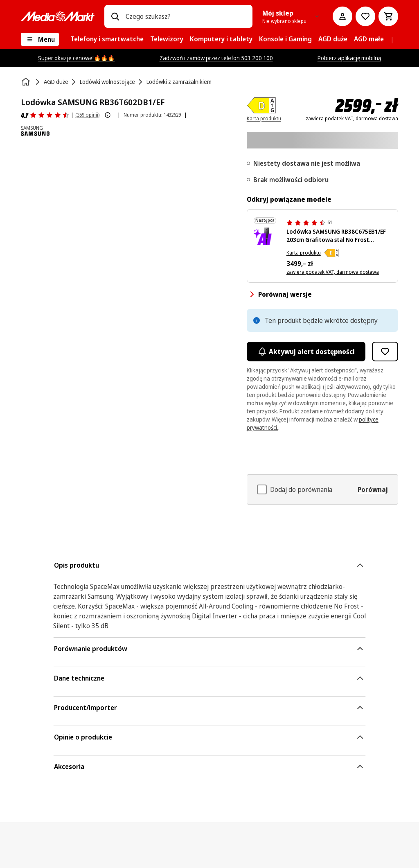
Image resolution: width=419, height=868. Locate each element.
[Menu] (40, 39)
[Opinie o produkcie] (45, 115)
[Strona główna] (27, 82)
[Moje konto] (342, 16)
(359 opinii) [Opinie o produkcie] (87, 115)
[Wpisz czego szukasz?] (115, 16)
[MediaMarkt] (58, 16)
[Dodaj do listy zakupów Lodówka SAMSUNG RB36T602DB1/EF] (385, 352)
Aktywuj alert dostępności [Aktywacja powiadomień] (306, 352)
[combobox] (186, 16)
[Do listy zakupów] (365, 16)
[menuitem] (107, 39)
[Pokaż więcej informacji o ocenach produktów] (108, 115)
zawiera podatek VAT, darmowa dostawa (352, 119)
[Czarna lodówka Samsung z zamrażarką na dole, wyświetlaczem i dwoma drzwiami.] (267, 236)
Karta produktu (304, 253)
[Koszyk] (388, 16)
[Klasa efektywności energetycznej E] (331, 253)
